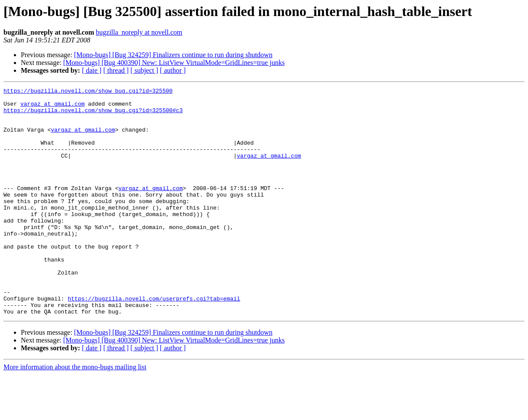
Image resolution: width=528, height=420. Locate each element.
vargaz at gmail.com (52, 107)
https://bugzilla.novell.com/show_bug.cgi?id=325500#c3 (93, 115)
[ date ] (92, 70)
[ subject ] (144, 70)
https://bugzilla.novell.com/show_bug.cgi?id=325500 (88, 92)
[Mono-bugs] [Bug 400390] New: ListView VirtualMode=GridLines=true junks (174, 63)
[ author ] (173, 70)
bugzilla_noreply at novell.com (139, 32)
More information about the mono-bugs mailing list (75, 412)
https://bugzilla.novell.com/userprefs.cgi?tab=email (154, 341)
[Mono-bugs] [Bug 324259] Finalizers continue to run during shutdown (173, 55)
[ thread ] (116, 70)
